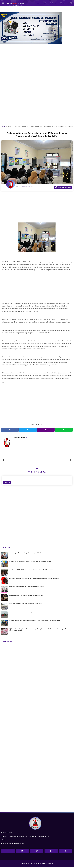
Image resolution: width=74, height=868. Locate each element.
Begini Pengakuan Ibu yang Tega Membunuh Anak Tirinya (25, 605)
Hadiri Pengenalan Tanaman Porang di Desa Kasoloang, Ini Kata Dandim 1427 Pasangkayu (34, 622)
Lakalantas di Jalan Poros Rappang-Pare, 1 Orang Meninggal (26, 596)
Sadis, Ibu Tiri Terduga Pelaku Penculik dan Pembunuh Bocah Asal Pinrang (30, 563)
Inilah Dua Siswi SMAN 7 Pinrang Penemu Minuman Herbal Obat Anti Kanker (31, 571)
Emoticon (7, 484)
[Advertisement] (37, 71)
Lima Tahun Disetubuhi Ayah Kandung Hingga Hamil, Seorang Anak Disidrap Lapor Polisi (34, 579)
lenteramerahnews (19, 438)
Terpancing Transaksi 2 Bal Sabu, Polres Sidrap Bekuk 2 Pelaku (26, 588)
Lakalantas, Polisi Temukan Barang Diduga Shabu (23, 613)
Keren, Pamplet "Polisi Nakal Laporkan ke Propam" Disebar (25, 554)
